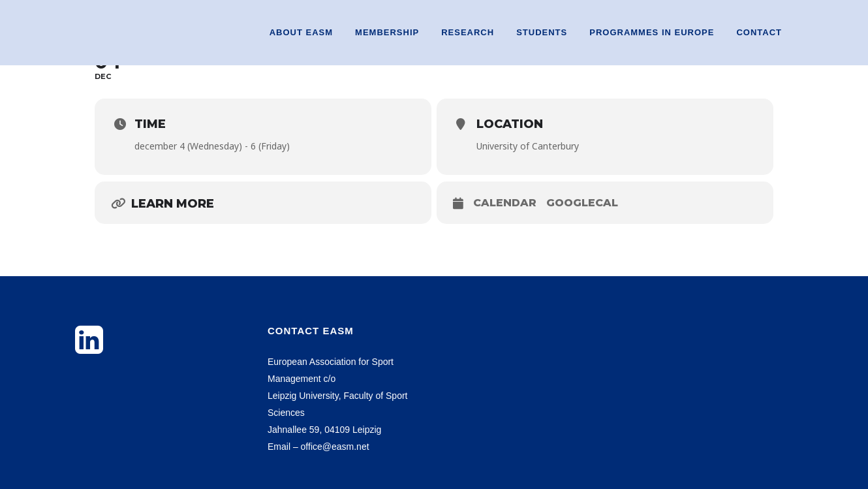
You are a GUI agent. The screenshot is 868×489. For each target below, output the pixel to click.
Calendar (505, 203)
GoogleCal (582, 203)
